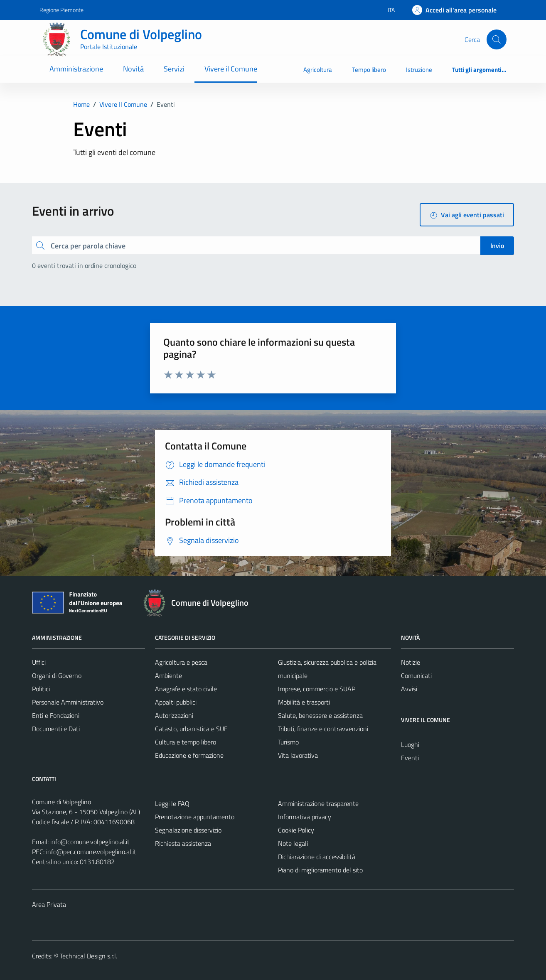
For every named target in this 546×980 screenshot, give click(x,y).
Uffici (39, 662)
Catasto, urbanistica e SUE (191, 729)
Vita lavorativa (298, 755)
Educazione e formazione (189, 755)
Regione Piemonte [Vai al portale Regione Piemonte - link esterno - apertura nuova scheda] (61, 10)
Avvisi (409, 689)
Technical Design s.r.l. (89, 956)
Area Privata (49, 904)
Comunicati (416, 675)
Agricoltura (318, 70)
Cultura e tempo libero (186, 742)
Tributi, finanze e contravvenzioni (323, 729)
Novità (133, 69)
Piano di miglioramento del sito (320, 870)
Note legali (293, 843)
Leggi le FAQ (172, 803)
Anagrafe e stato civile (186, 689)
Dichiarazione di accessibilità (317, 857)
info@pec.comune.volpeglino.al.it (91, 852)
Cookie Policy (296, 830)
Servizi (174, 69)
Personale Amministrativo (68, 702)
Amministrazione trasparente (318, 803)
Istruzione (419, 70)
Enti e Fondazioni (56, 715)
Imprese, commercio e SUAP (317, 689)
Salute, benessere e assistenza (320, 715)
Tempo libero (369, 70)
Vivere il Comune (231, 69)
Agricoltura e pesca (181, 662)
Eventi (410, 758)
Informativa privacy (305, 817)
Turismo (288, 742)
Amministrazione (76, 69)
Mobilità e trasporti (304, 702)
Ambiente (168, 675)
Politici (41, 689)
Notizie (411, 662)
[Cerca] (497, 39)
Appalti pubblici (176, 702)
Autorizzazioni (174, 715)
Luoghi (410, 744)
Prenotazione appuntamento (195, 817)
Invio (497, 246)
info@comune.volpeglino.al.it (90, 842)
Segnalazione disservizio (188, 830)
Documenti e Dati (56, 729)
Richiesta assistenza (183, 843)
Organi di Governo (57, 675)
